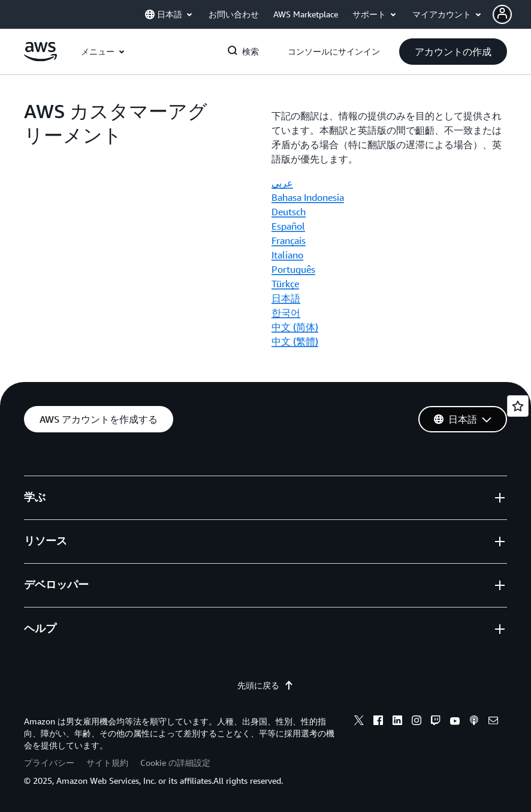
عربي (282, 183)
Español (288, 226)
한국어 (286, 312)
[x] (359, 722)
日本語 (286, 298)
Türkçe (285, 284)
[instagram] (417, 722)
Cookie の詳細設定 (175, 763)
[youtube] (455, 722)
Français (289, 240)
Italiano (287, 255)
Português (293, 269)
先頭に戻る (265, 685)
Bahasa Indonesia (308, 197)
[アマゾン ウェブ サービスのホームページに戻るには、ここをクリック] (40, 58)
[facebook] (378, 722)
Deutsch (289, 212)
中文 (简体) (295, 327)
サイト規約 (107, 763)
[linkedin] (397, 722)
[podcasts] (474, 722)
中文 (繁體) (295, 341)
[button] (512, 14)
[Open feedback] (518, 406)
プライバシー (49, 763)
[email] (493, 722)
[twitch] (436, 722)
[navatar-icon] (502, 14)
